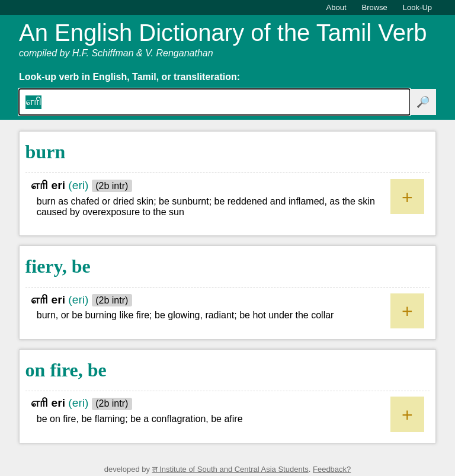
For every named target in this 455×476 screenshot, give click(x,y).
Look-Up (417, 7)
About (337, 7)
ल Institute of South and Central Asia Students (230, 469)
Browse (375, 7)
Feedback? (332, 469)
